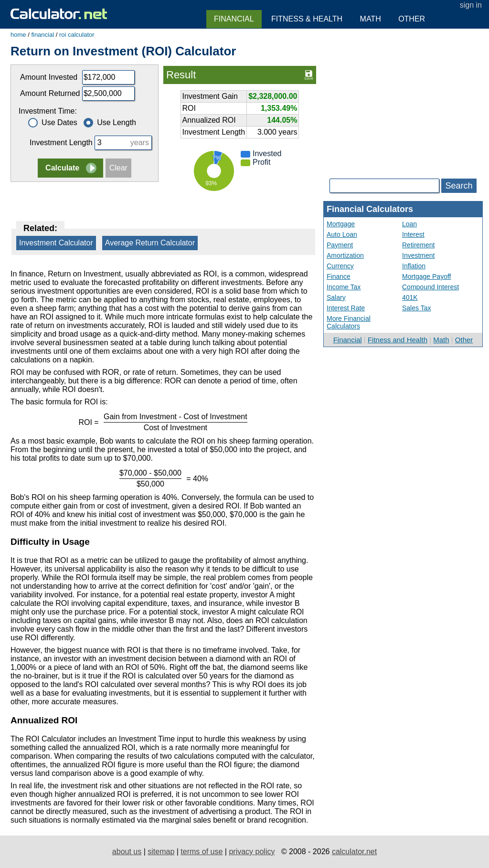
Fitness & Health (307, 19)
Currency (340, 266)
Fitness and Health (398, 340)
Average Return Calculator (150, 243)
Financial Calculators (370, 209)
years (140, 143)
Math (441, 340)
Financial (348, 340)
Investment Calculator (56, 243)
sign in (471, 5)
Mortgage (341, 224)
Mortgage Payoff (426, 276)
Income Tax (344, 287)
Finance (339, 276)
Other (464, 340)
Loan (409, 224)
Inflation (414, 266)
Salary (336, 297)
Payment (340, 245)
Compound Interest (431, 287)
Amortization (345, 255)
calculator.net (354, 852)
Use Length (110, 122)
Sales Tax (416, 308)
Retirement (418, 245)
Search (459, 186)
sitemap (161, 852)
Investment (418, 255)
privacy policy (252, 852)
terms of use (202, 852)
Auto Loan (342, 234)
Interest (413, 234)
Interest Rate (346, 308)
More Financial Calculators (349, 322)
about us (127, 852)
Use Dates (53, 122)
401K (410, 297)
